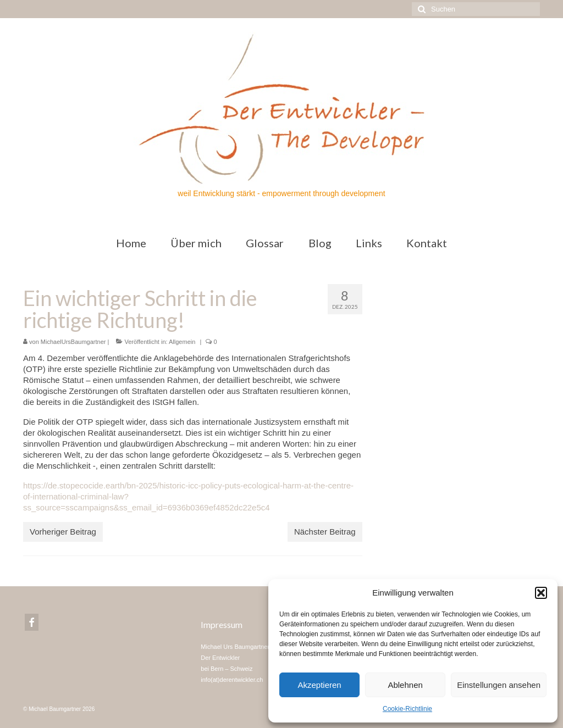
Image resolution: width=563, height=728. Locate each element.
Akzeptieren (319, 685)
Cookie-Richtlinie (407, 709)
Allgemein (182, 342)
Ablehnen (405, 685)
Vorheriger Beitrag (63, 532)
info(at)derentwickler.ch (232, 680)
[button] (541, 593)
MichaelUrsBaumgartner (73, 342)
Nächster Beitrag (325, 532)
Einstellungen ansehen (499, 685)
